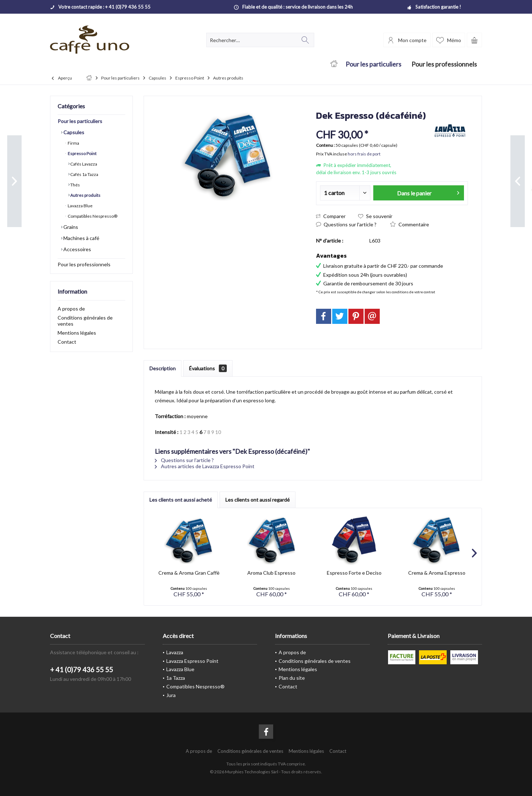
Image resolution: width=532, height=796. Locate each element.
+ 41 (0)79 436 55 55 (82, 670)
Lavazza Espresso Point (192, 661)
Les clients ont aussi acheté (181, 500)
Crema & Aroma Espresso (437, 573)
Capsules (73, 132)
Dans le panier (428, 192)
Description (163, 368)
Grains (70, 227)
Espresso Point (82, 153)
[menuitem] (474, 40)
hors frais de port (364, 154)
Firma (73, 143)
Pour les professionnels (84, 264)
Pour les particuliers (80, 121)
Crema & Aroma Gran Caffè (189, 573)
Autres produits (85, 195)
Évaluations (208, 368)
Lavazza (175, 652)
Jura (171, 695)
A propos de (71, 309)
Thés (75, 185)
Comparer (331, 216)
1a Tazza (176, 678)
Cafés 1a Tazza (84, 174)
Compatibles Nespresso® (92, 216)
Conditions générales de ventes (85, 321)
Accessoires (77, 249)
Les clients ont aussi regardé (258, 500)
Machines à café (81, 238)
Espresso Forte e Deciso (354, 573)
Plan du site (292, 678)
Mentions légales (77, 333)
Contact (67, 342)
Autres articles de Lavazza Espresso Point (205, 466)
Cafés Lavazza (83, 164)
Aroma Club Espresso (271, 573)
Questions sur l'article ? (346, 224)
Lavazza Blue (80, 206)
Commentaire (410, 224)
